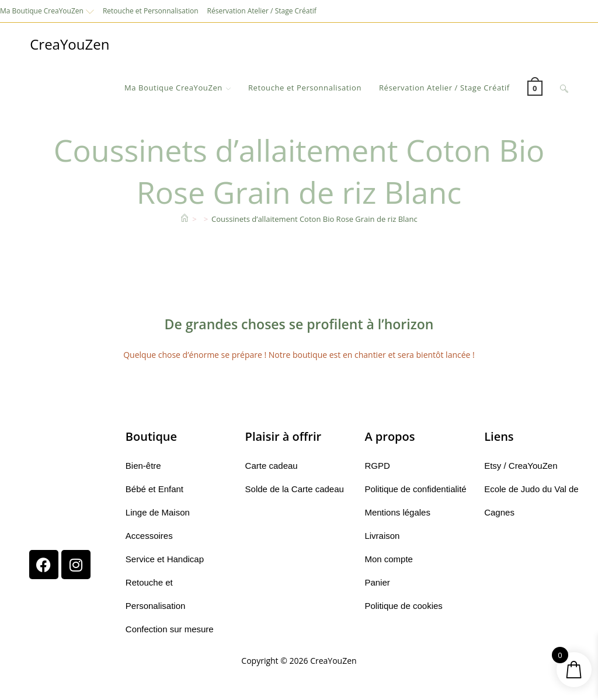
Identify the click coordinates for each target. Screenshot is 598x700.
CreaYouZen (69, 44)
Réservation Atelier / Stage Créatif (262, 11)
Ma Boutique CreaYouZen (47, 11)
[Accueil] (185, 219)
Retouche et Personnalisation (151, 11)
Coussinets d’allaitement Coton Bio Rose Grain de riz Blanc (314, 219)
